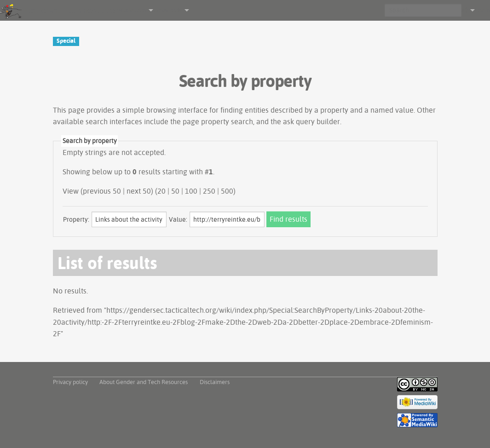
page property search (218, 121)
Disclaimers (215, 382)
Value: (178, 219)
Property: (76, 219)
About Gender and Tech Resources (144, 382)
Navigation (133, 10)
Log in (482, 10)
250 (209, 191)
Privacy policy (70, 382)
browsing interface (177, 110)
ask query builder (311, 121)
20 (161, 191)
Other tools (168, 10)
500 (227, 191)
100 (191, 191)
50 (175, 191)
